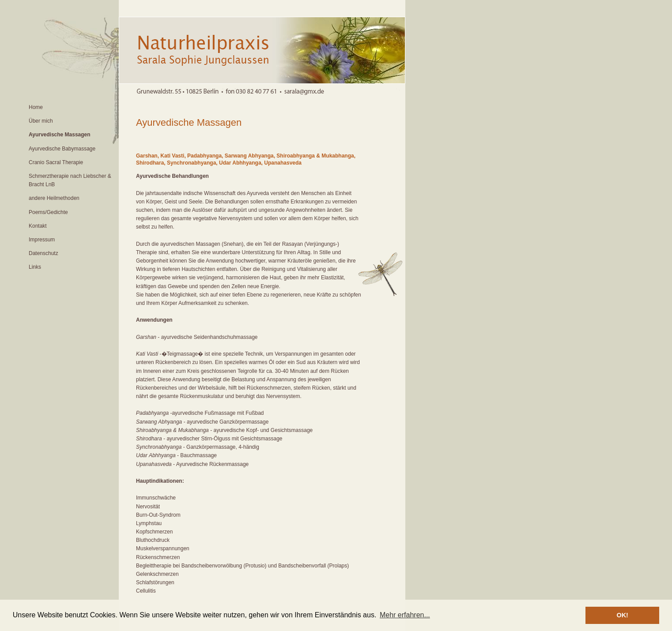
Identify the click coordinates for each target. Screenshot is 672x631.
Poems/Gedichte (48, 212)
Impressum (42, 240)
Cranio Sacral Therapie (56, 162)
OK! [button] (622, 615)
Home (36, 107)
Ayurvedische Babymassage (62, 149)
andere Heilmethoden (54, 198)
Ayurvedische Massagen (60, 135)
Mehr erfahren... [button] (405, 615)
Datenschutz (43, 253)
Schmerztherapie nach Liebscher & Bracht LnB (70, 180)
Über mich (41, 121)
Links (35, 267)
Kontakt (38, 226)
